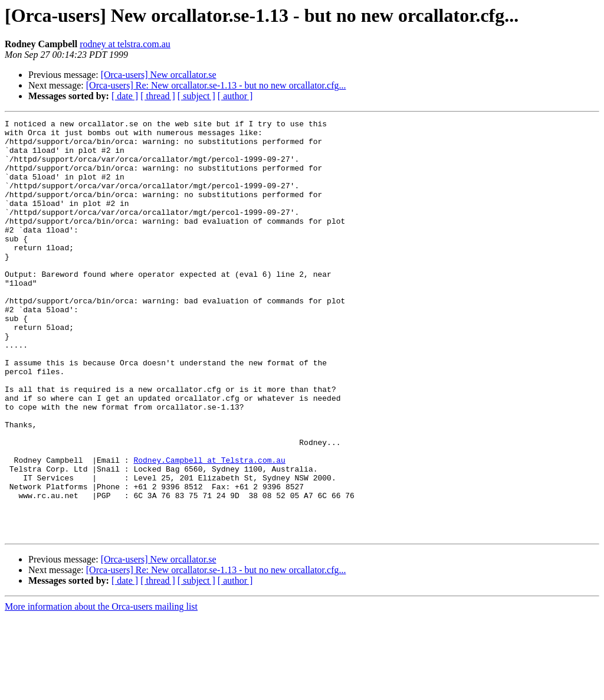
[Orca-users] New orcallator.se (159, 75)
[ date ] (125, 96)
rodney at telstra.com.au (125, 44)
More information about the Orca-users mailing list (101, 690)
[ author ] (235, 96)
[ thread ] (158, 96)
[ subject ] (196, 96)
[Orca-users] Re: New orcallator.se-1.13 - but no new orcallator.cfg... (216, 85)
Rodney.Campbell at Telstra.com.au (209, 529)
